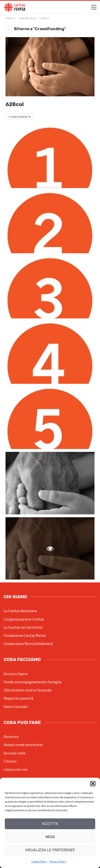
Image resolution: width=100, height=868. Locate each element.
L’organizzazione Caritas (24, 619)
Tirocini (10, 761)
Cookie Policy (39, 861)
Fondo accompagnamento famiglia (33, 682)
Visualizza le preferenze (50, 850)
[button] (93, 784)
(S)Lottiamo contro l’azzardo (28, 690)
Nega (50, 837)
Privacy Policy (58, 861)
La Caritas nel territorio (23, 627)
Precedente (19, 117)
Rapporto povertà (18, 698)
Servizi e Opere (16, 674)
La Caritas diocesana (20, 611)
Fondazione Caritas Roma (25, 635)
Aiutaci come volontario (23, 745)
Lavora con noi (15, 769)
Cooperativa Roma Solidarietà (28, 644)
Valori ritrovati (16, 707)
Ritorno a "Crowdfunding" (36, 29)
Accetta (50, 824)
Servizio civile (15, 753)
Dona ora (11, 736)
